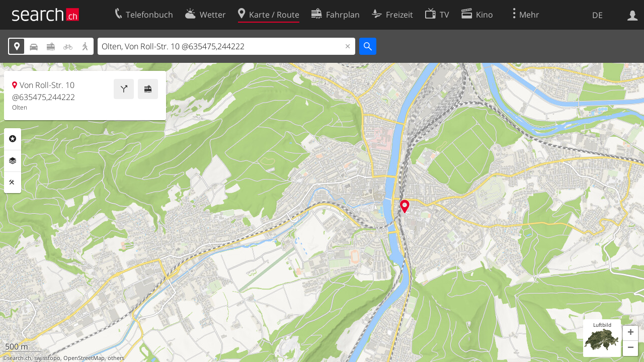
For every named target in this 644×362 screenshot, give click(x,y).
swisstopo (47, 358)
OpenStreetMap (84, 358)
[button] (630, 333)
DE (597, 15)
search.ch (19, 358)
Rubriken (13, 139)
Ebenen (13, 161)
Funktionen (13, 183)
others (116, 358)
